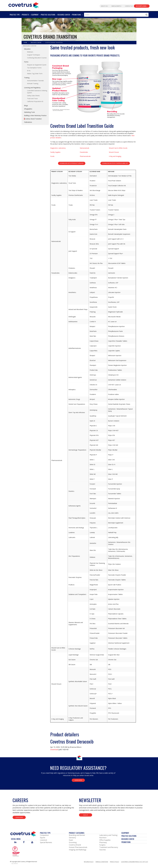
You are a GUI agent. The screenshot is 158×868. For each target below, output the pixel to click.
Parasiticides (84, 152)
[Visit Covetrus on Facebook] (24, 842)
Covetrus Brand (75, 845)
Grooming (73, 842)
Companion (44, 835)
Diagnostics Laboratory (58, 148)
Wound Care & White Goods (118, 148)
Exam (71, 840)
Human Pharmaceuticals (78, 847)
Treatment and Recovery (109, 847)
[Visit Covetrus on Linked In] (15, 842)
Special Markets (46, 842)
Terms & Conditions (102, 862)
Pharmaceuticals (85, 156)
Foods (52, 156)
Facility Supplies (55, 152)
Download (54, 750)
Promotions (126, 842)
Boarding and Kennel (77, 835)
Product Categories (77, 833)
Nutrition (103, 838)
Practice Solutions (129, 836)
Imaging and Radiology (78, 850)
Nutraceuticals (84, 148)
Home (25, 43)
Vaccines (103, 850)
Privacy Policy (115, 862)
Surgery (102, 845)
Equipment (125, 833)
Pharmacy (103, 842)
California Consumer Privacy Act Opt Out (135, 862)
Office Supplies (105, 840)
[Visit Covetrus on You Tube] (32, 842)
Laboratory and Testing (108, 835)
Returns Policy (89, 862)
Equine (43, 838)
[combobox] (116, 15)
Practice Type (45, 833)
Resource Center (36, 43)
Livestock (44, 840)
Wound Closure (114, 152)
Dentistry (72, 838)
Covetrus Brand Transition (54, 43)
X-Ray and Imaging (115, 156)
